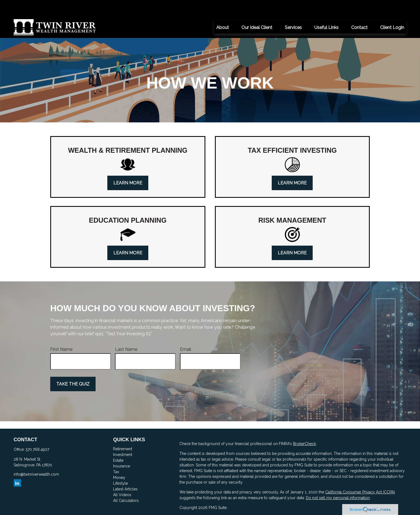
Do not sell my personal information (338, 481)
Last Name (126, 333)
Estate (118, 444)
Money (119, 461)
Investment (123, 438)
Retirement (123, 432)
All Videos (122, 478)
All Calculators (126, 484)
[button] (223, 11)
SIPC (358, 501)
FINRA (346, 501)
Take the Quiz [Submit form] (73, 368)
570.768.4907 (37, 433)
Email (186, 333)
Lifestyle (120, 467)
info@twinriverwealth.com (36, 458)
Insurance (122, 450)
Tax (116, 455)
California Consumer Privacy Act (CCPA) (360, 476)
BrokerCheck (304, 427)
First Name (61, 333)
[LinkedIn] (17, 467)
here (193, 511)
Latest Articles (125, 473)
